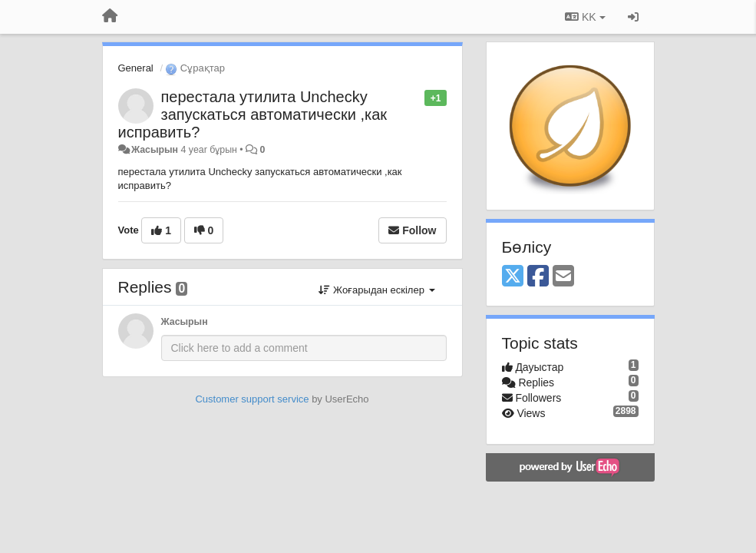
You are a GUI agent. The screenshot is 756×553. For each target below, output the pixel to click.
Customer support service (252, 399)
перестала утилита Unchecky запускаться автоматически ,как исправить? (253, 114)
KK (585, 17)
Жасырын (155, 150)
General (136, 68)
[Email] (563, 277)
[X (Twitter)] (513, 277)
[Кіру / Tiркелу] (633, 17)
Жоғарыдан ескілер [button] (376, 290)
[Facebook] (538, 277)
